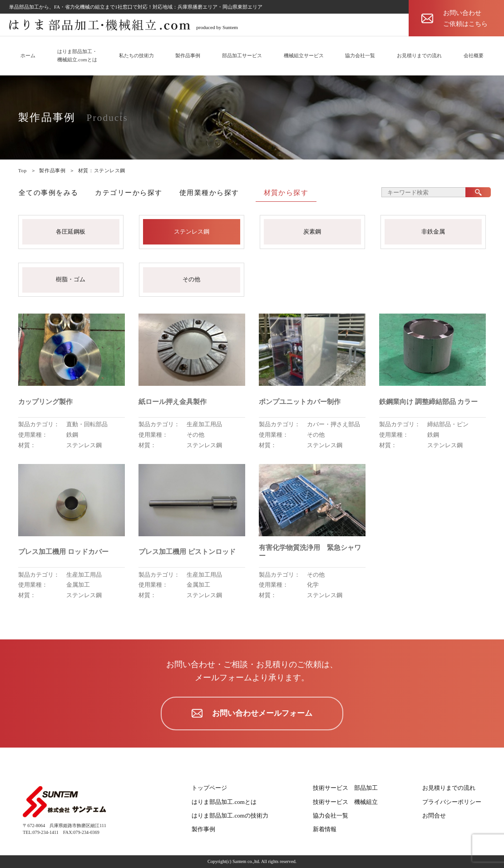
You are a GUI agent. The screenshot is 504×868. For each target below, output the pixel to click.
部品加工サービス (242, 55)
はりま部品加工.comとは (224, 802)
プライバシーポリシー (452, 802)
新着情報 (325, 829)
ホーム (28, 55)
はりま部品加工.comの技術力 (230, 816)
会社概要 (474, 55)
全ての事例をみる (49, 193)
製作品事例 (188, 55)
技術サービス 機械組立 (345, 802)
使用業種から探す (209, 193)
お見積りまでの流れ (419, 55)
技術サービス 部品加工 (345, 788)
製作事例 (203, 829)
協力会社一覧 (360, 55)
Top (22, 170)
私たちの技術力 (136, 55)
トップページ (209, 788)
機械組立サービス (304, 55)
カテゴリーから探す (128, 193)
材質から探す (286, 193)
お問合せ (434, 816)
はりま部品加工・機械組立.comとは (77, 55)
